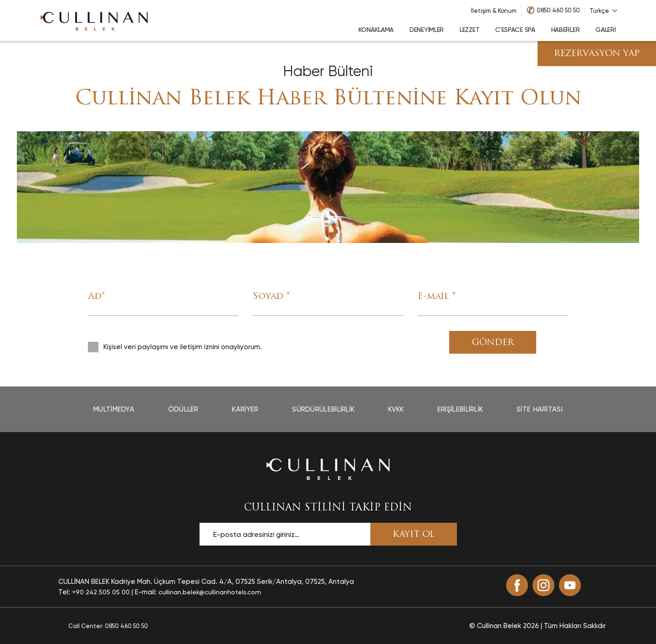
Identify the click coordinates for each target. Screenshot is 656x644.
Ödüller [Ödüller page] (183, 409)
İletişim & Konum (494, 11)
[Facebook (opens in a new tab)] (517, 585)
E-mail (436, 297)
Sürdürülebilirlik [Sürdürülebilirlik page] (323, 409)
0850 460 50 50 (558, 10)
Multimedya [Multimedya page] (114, 409)
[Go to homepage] (94, 21)
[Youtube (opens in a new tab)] (570, 585)
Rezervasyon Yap (597, 54)
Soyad (271, 297)
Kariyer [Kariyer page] (245, 409)
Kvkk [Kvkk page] (396, 409)
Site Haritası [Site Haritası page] (540, 409)
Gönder (493, 343)
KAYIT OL (414, 535)
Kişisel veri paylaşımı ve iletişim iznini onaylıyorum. (183, 347)
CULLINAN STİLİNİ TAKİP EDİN (328, 508)
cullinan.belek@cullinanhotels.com (210, 592)
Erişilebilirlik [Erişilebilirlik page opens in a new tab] (460, 409)
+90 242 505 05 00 (101, 592)
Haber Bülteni (328, 71)
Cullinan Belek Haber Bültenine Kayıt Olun (328, 99)
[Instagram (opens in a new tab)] (543, 585)
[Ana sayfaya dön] (328, 469)
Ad (96, 297)
